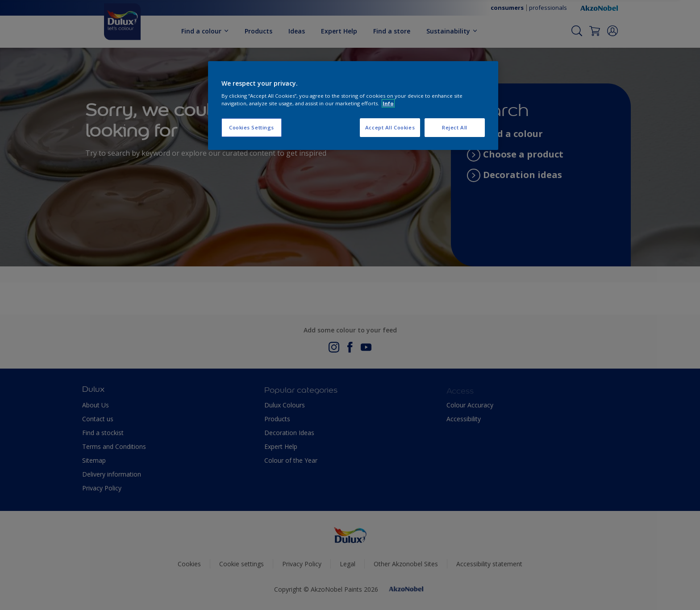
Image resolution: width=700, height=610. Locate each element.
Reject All (455, 127)
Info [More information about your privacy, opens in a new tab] (388, 103)
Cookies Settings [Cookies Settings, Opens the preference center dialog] (252, 127)
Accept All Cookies (390, 127)
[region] (353, 106)
